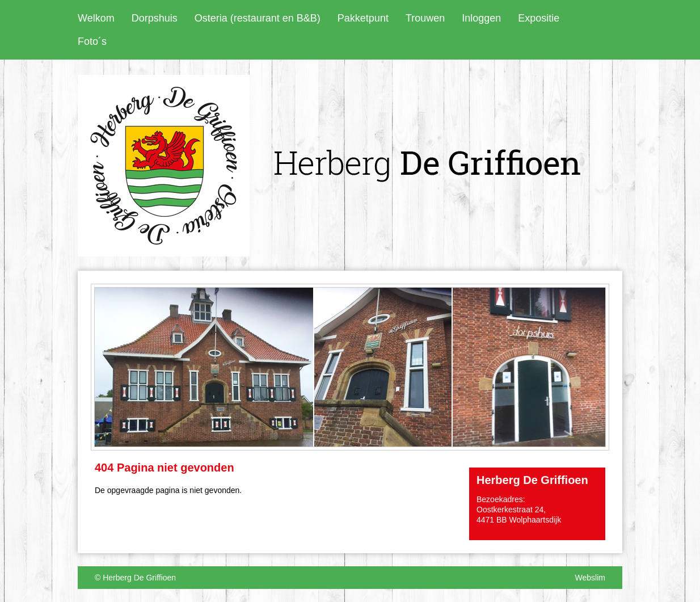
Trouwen (425, 18)
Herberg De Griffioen (139, 578)
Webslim (590, 578)
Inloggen (481, 18)
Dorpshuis (155, 18)
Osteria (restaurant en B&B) (258, 18)
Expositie (539, 18)
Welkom (96, 18)
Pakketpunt (363, 18)
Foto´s (92, 41)
